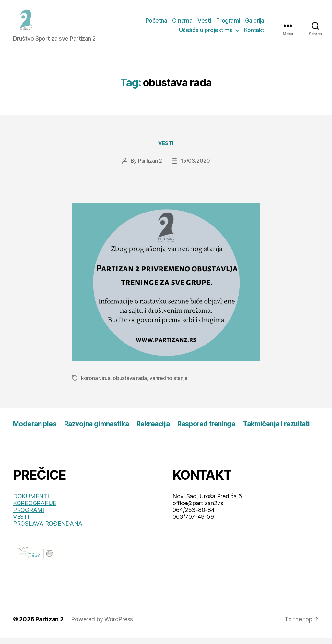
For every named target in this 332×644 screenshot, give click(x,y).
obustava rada (130, 384)
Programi (228, 24)
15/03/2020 (195, 167)
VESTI (21, 523)
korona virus (96, 384)
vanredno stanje (169, 384)
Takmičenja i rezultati (276, 430)
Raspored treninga (206, 430)
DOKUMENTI (31, 503)
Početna (156, 24)
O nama (182, 24)
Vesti (204, 24)
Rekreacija (153, 430)
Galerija (255, 24)
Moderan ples (35, 430)
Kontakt (254, 33)
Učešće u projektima (206, 33)
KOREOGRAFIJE (35, 510)
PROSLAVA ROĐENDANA (48, 530)
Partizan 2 (150, 167)
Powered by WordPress (102, 626)
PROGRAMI (29, 516)
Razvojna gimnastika (96, 430)
